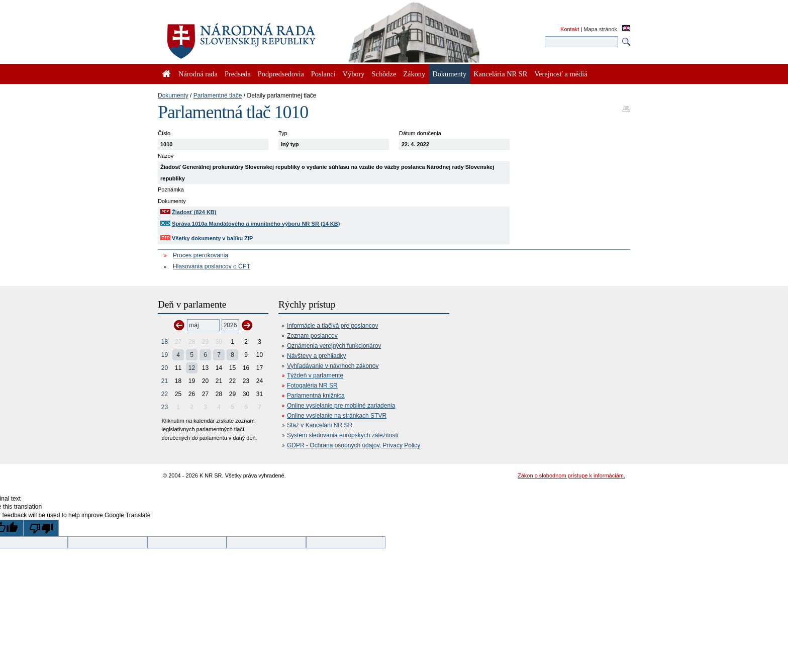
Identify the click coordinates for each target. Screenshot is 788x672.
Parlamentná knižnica (316, 396)
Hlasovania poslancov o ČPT (212, 266)
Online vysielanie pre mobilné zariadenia (341, 406)
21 (165, 381)
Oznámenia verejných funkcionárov (334, 346)
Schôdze (384, 74)
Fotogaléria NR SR (312, 386)
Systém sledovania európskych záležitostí (343, 435)
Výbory (354, 74)
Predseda (238, 74)
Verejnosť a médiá (561, 74)
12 (192, 368)
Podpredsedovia (281, 74)
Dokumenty (173, 95)
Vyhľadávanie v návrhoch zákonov (333, 366)
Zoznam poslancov (312, 336)
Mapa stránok (600, 29)
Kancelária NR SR (500, 74)
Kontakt (570, 29)
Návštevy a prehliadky (316, 356)
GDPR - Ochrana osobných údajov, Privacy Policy (354, 445)
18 (165, 342)
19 (165, 355)
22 (165, 394)
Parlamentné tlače (218, 95)
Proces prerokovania (201, 255)
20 (165, 368)
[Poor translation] (41, 528)
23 (165, 407)
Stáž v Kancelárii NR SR (320, 425)
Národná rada (198, 74)
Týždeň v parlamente (315, 375)
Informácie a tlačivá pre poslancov (332, 326)
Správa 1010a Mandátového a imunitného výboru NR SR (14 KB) (256, 224)
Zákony (414, 74)
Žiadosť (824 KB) (194, 212)
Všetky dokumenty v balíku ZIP (207, 238)
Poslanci (323, 74)
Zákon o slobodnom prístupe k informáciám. (571, 475)
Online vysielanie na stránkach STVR (337, 416)
